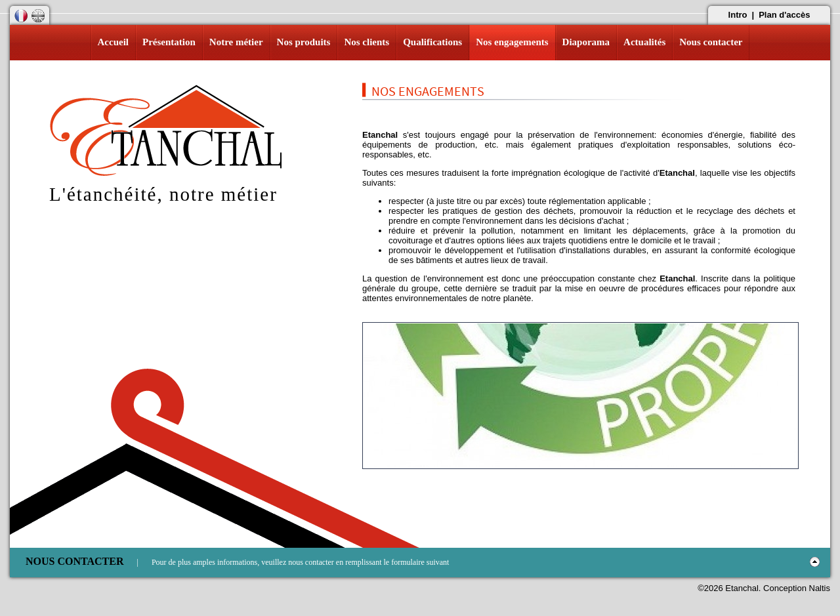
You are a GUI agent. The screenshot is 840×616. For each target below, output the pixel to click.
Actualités (644, 42)
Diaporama (586, 42)
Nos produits (304, 42)
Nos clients (367, 42)
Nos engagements (512, 42)
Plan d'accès (784, 15)
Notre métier (236, 42)
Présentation (169, 42)
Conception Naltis (797, 588)
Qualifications (432, 42)
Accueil (113, 42)
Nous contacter (711, 42)
